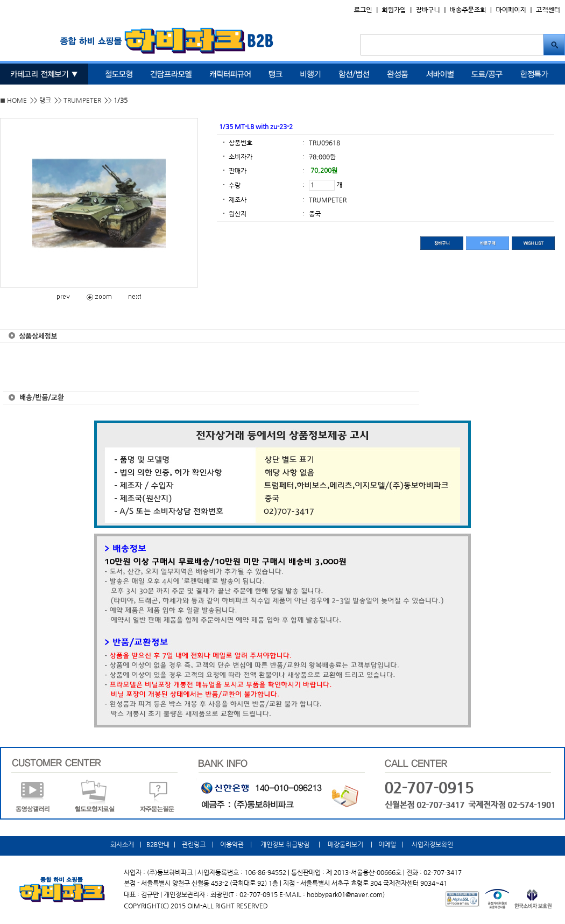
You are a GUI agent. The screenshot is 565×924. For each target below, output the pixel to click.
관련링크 (194, 844)
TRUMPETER (82, 100)
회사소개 (123, 844)
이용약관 (232, 844)
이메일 (387, 844)
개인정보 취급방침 (285, 844)
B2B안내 (158, 844)
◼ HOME (13, 100)
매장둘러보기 (345, 844)
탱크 (45, 100)
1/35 (121, 100)
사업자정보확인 (432, 844)
